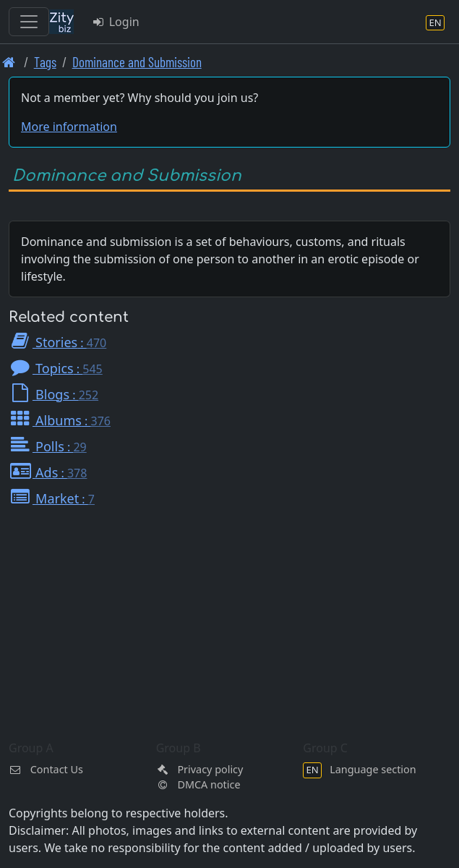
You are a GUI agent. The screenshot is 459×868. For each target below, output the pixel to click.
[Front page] (9, 62)
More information (69, 127)
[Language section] (435, 22)
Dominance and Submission (137, 62)
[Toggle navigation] (29, 22)
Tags (45, 62)
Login (115, 22)
